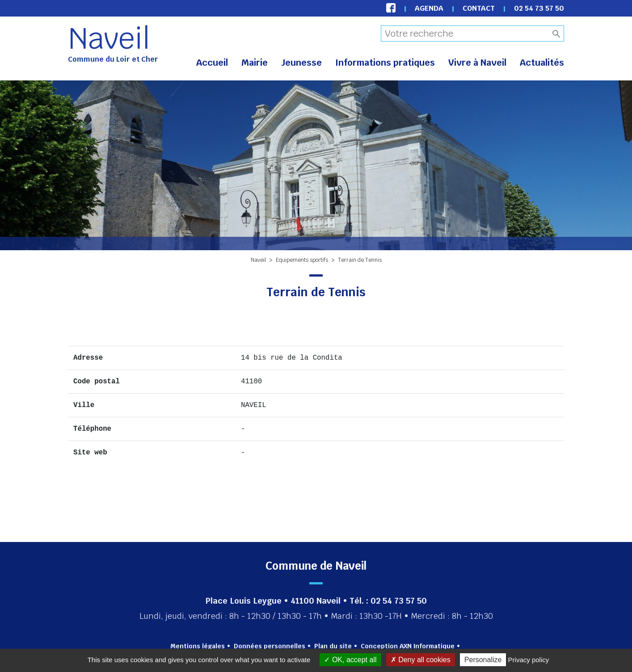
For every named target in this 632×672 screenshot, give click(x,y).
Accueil (212, 63)
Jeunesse (301, 63)
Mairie (255, 63)
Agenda (429, 8)
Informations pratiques (385, 63)
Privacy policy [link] (529, 660)
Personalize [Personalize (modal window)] (483, 660)
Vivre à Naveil (477, 63)
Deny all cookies (421, 660)
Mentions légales (198, 646)
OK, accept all (350, 660)
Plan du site (333, 646)
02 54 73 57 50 (539, 8)
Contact (479, 8)
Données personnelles (270, 646)
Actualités (542, 63)
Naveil (109, 38)
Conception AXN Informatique (408, 646)
